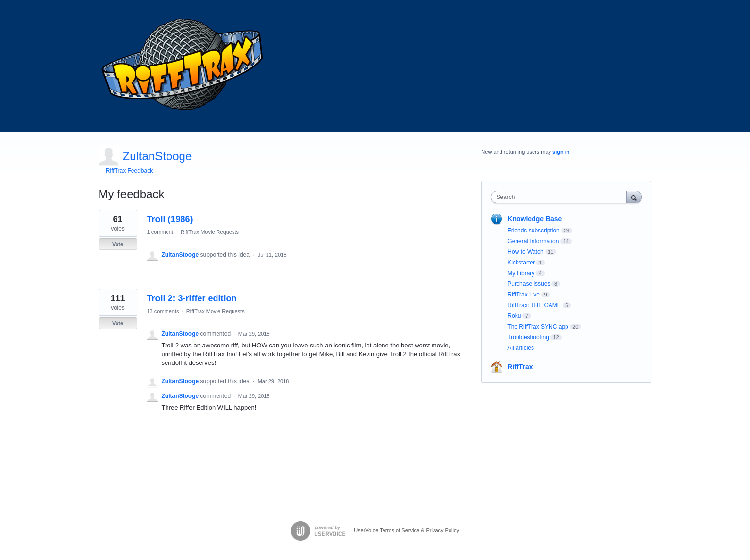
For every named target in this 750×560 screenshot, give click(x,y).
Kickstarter (521, 263)
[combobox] (561, 197)
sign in (561, 152)
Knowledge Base (534, 219)
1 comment (160, 232)
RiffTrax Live (524, 295)
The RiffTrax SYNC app (538, 327)
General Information (533, 241)
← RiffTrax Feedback (126, 171)
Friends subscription (533, 231)
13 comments (163, 311)
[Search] (634, 197)
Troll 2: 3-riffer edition (192, 298)
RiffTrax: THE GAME (534, 305)
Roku (514, 316)
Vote (118, 244)
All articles (521, 348)
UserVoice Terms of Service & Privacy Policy (407, 530)
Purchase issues (529, 284)
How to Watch (525, 252)
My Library (521, 273)
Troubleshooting (528, 337)
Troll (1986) (170, 219)
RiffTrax (520, 367)
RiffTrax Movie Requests (210, 232)
